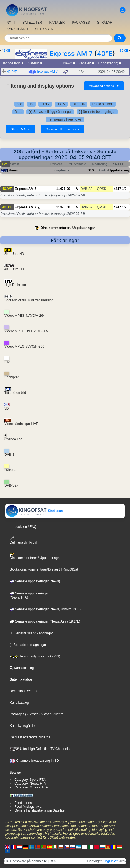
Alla (19, 104)
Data (18, 112)
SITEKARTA (44, 29)
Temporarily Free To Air (65, 119)
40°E (105, 54)
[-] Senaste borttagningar (97, 112)
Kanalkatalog (19, 703)
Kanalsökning (22, 668)
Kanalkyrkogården (23, 726)
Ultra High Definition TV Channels (40, 749)
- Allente (57, 714)
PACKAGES (81, 23)
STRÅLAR (105, 23)
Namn (13, 170)
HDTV (45, 104)
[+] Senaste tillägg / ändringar (50, 112)
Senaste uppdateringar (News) (35, 581)
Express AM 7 (71, 54)
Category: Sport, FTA (30, 780)
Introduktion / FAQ (23, 527)
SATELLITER (32, 23)
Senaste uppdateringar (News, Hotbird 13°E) (45, 609)
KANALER (57, 23)
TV (31, 104)
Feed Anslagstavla (28, 807)
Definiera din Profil (23, 540)
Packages (17, 714)
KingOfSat (110, 861)
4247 (117, 189)
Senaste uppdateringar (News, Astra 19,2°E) (45, 621)
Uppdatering (119, 170)
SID (91, 170)
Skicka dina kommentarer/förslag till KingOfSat (44, 569)
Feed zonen (23, 803)
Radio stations (103, 104)
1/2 (124, 189)
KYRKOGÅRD (17, 29)
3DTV (61, 104)
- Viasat (44, 714)
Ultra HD (79, 104)
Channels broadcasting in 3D (34, 761)
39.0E (124, 51)
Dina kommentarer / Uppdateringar (67, 228)
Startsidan (34, 511)
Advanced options (104, 86)
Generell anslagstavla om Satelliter (40, 810)
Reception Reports (23, 691)
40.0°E (12, 72)
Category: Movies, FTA (31, 787)
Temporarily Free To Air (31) (35, 656)
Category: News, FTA (30, 784)
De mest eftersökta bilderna (30, 737)
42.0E (6, 51)
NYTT (11, 23)
